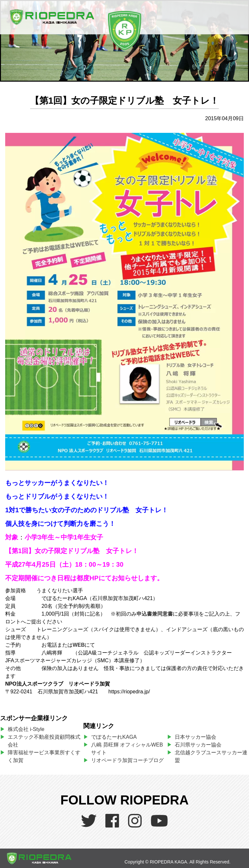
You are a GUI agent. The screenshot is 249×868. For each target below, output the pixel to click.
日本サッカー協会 (196, 737)
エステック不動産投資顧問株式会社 (44, 741)
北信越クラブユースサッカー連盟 (211, 756)
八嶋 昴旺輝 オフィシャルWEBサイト (127, 749)
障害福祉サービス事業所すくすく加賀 (44, 756)
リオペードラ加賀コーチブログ (127, 760)
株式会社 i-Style (26, 729)
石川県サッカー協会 (198, 745)
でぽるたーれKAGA (114, 737)
